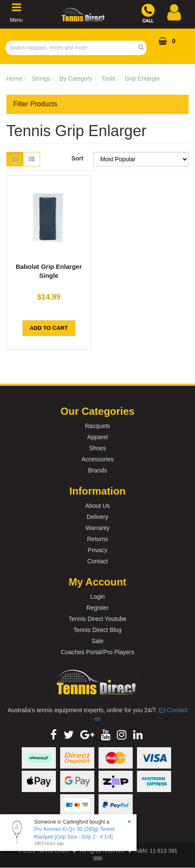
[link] (54, 735)
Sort (77, 158)
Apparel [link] (97, 437)
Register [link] (97, 608)
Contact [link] (97, 561)
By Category (76, 79)
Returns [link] (97, 539)
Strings (41, 79)
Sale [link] (97, 641)
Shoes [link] (98, 448)
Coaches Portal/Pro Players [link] (98, 652)
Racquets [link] (97, 426)
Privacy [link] (98, 550)
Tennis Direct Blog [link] (97, 630)
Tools (109, 79)
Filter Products (35, 104)
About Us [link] (98, 506)
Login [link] (97, 597)
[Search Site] (144, 48)
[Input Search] (73, 48)
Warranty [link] (97, 528)
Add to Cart (49, 328)
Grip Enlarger (142, 79)
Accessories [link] (97, 459)
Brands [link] (97, 470)
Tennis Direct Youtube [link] (97, 619)
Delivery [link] (97, 517)
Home (14, 79)
